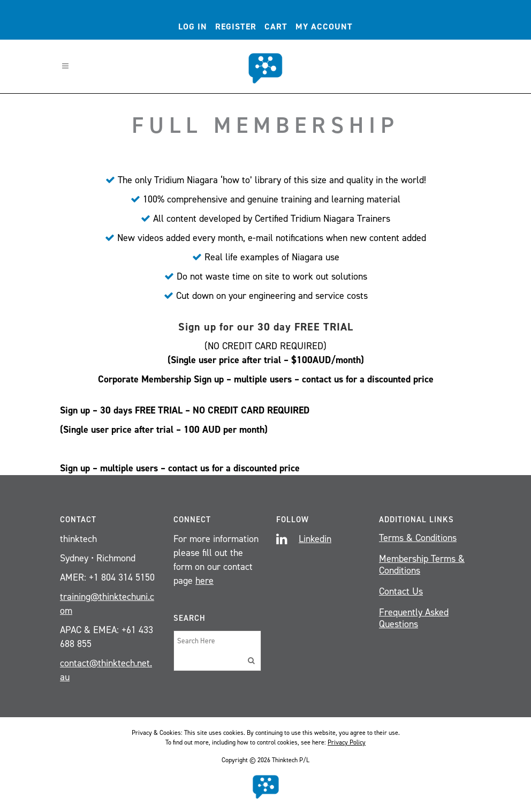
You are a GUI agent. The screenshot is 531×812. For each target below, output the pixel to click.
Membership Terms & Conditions (422, 565)
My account (324, 27)
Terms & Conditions (418, 538)
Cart (276, 27)
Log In (193, 27)
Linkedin (315, 539)
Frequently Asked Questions (414, 618)
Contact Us (401, 591)
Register (236, 27)
